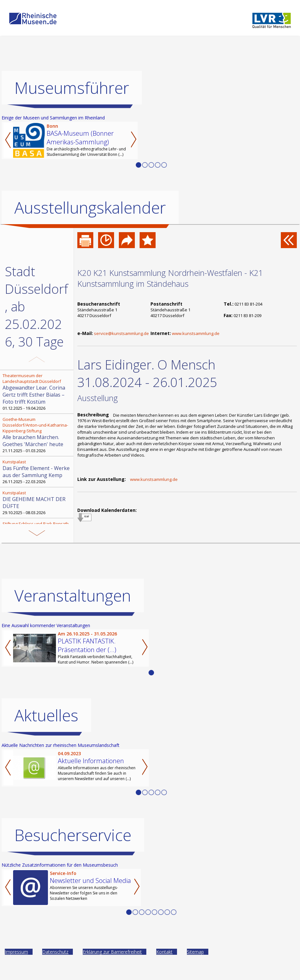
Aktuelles (46, 723)
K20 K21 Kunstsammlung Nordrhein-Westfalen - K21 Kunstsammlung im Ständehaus (170, 278)
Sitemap (195, 959)
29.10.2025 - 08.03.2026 (37, 503)
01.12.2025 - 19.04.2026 (37, 392)
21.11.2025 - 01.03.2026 (37, 435)
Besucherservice (73, 843)
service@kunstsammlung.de (121, 333)
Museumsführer (72, 88)
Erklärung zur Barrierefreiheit (112, 959)
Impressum (16, 959)
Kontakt (164, 959)
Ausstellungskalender (90, 208)
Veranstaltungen (73, 603)
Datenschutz (55, 959)
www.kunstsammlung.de (196, 333)
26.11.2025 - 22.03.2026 (37, 472)
